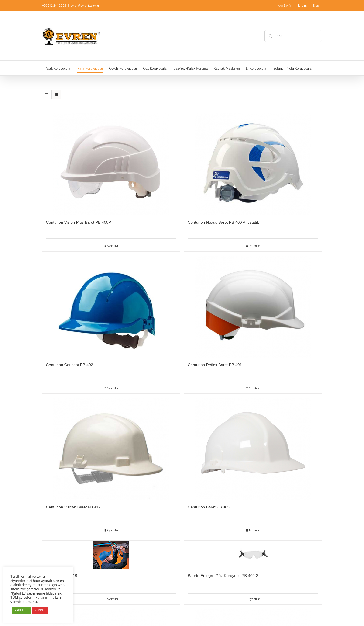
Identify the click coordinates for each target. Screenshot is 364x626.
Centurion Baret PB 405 (209, 507)
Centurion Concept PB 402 (69, 365)
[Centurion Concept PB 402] (111, 307)
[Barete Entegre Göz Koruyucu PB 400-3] (253, 555)
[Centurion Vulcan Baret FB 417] (111, 449)
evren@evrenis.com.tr (85, 5)
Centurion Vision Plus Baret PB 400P (78, 222)
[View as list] (56, 94)
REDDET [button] (40, 610)
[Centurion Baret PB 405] (253, 449)
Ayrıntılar (113, 245)
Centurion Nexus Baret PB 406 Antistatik (223, 222)
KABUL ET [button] (21, 610)
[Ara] (270, 36)
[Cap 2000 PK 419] (111, 555)
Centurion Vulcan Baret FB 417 (73, 507)
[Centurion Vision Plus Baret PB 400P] (111, 164)
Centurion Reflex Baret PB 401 (215, 365)
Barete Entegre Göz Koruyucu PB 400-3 (223, 576)
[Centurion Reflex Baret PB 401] (253, 307)
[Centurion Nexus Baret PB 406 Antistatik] (253, 164)
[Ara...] (293, 36)
